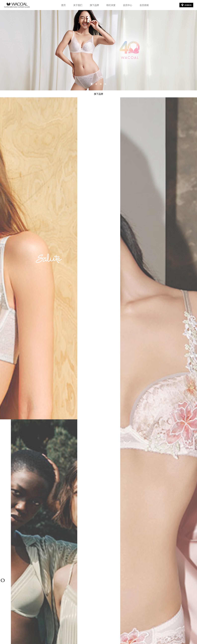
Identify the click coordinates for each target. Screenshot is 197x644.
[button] (92, 84)
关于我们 (78, 5)
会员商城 (144, 5)
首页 (63, 5)
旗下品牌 (94, 5)
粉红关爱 (111, 5)
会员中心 (128, 5)
